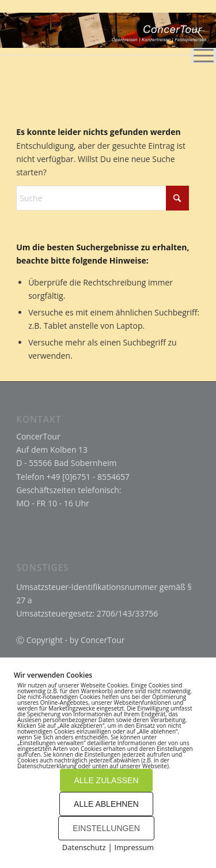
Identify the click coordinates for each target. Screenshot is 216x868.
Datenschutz (84, 847)
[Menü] (198, 29)
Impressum (134, 847)
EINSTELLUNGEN (106, 828)
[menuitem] (198, 29)
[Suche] (103, 198)
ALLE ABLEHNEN (106, 804)
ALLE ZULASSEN (106, 780)
